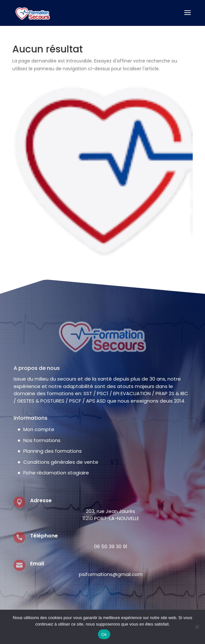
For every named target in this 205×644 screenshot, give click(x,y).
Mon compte (39, 429)
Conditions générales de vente (61, 462)
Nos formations (42, 440)
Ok (104, 634)
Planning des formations (53, 451)
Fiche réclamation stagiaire (56, 473)
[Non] (197, 627)
